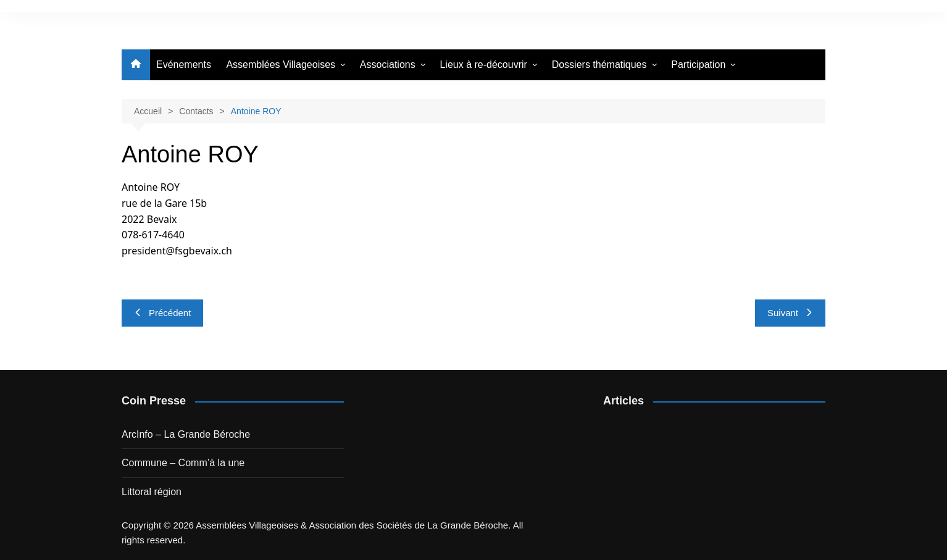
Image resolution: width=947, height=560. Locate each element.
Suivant (790, 313)
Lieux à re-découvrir (483, 65)
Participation (698, 65)
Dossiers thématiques (599, 65)
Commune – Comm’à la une (183, 463)
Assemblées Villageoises (281, 65)
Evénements (184, 65)
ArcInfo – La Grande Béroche (186, 434)
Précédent (162, 313)
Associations (388, 65)
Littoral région (152, 492)
